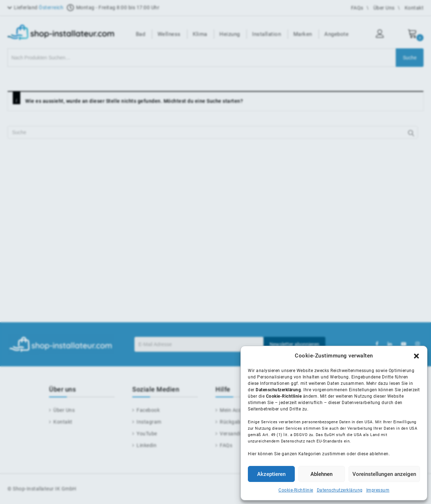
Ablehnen (321, 474)
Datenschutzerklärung (340, 490)
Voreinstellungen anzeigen (384, 474)
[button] (416, 356)
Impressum (378, 490)
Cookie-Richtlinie (296, 490)
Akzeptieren (271, 474)
